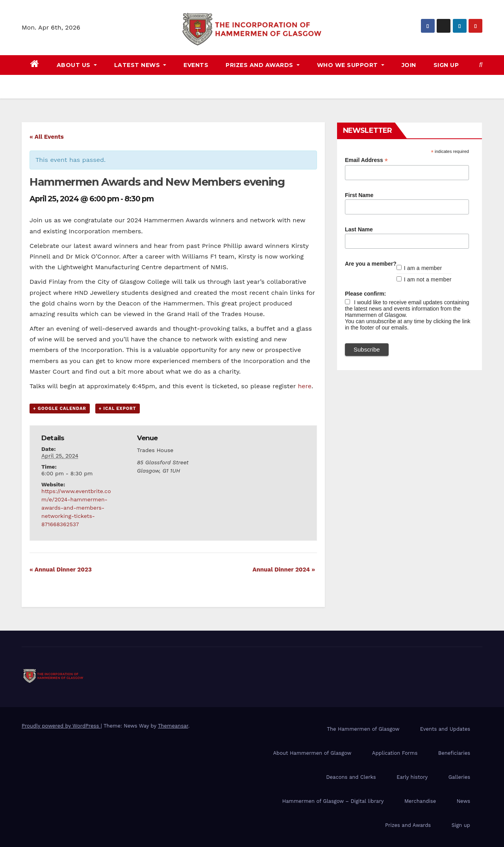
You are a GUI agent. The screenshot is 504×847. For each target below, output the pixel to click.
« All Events (47, 137)
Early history (412, 777)
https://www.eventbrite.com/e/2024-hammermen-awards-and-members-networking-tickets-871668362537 (76, 508)
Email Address (366, 160)
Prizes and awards (263, 65)
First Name (359, 195)
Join (409, 65)
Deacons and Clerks (351, 777)
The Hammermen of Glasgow (363, 729)
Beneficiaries (454, 753)
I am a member (423, 268)
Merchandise (420, 801)
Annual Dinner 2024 (284, 570)
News (463, 801)
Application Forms (395, 753)
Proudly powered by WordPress (61, 726)
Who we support (351, 65)
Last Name (359, 229)
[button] (481, 65)
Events (196, 65)
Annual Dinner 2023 (61, 570)
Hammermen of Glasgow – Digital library (333, 801)
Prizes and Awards (408, 825)
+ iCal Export (118, 409)
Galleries (459, 777)
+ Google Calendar (60, 409)
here (305, 386)
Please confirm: (365, 294)
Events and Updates (445, 729)
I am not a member (428, 279)
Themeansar (173, 726)
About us (77, 65)
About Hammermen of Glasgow (312, 753)
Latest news (140, 65)
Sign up (446, 65)
